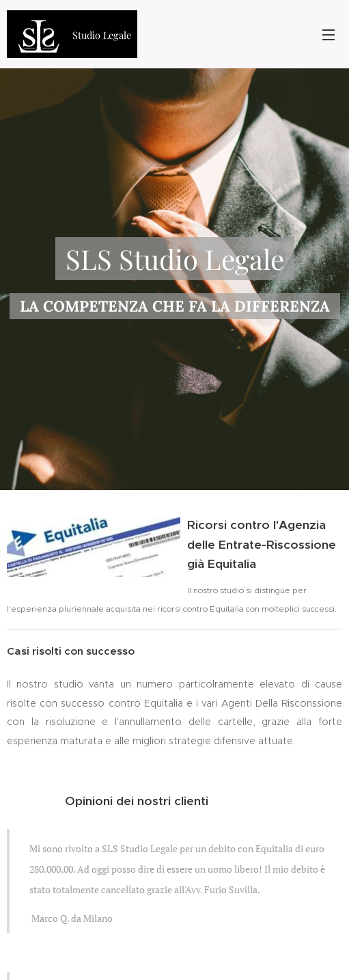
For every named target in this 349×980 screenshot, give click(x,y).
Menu (329, 35)
